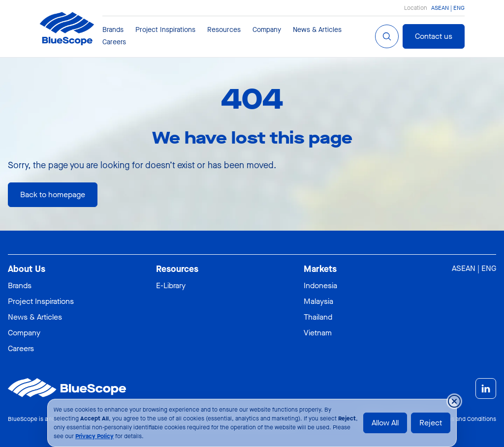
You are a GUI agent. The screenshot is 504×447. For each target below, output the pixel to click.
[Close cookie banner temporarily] (454, 401)
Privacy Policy (94, 436)
